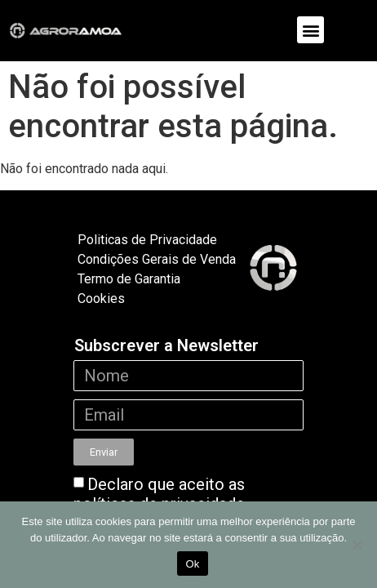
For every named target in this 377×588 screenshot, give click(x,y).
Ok (192, 564)
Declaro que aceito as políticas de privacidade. (161, 494)
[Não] (357, 545)
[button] (310, 30)
